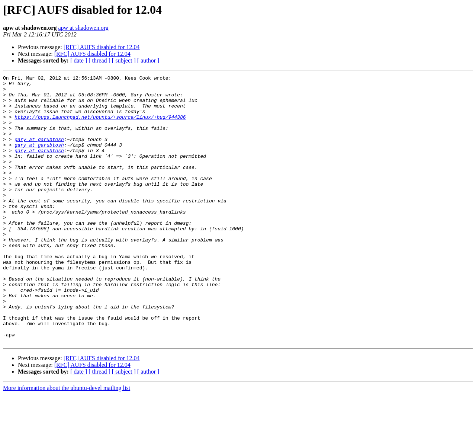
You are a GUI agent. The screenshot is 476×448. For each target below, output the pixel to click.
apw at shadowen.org (83, 28)
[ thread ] (99, 60)
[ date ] (79, 60)
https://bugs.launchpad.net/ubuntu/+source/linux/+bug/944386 (100, 126)
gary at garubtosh (39, 153)
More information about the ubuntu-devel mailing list (67, 441)
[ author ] (148, 60)
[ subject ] (124, 60)
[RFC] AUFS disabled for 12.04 (102, 47)
